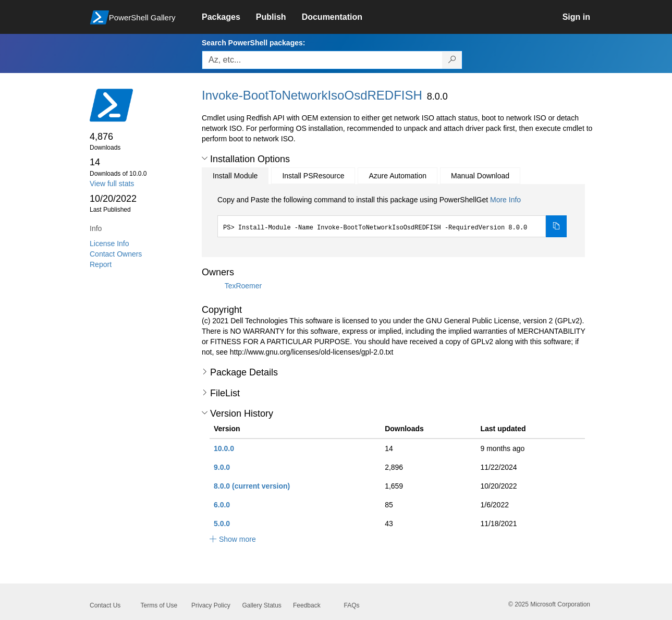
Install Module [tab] (235, 176)
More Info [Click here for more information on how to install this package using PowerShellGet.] (505, 200)
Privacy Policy (211, 605)
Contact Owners (116, 254)
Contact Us (105, 605)
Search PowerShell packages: (253, 43)
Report (101, 264)
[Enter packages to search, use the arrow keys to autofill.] (322, 60)
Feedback (307, 605)
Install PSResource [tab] (313, 176)
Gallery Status (262, 605)
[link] (229, 17)
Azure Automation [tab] (398, 176)
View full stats (112, 184)
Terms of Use (159, 605)
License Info (109, 244)
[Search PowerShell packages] (452, 60)
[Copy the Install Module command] (556, 226)
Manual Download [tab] (480, 176)
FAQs (352, 605)
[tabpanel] (392, 216)
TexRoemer (243, 286)
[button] (205, 159)
